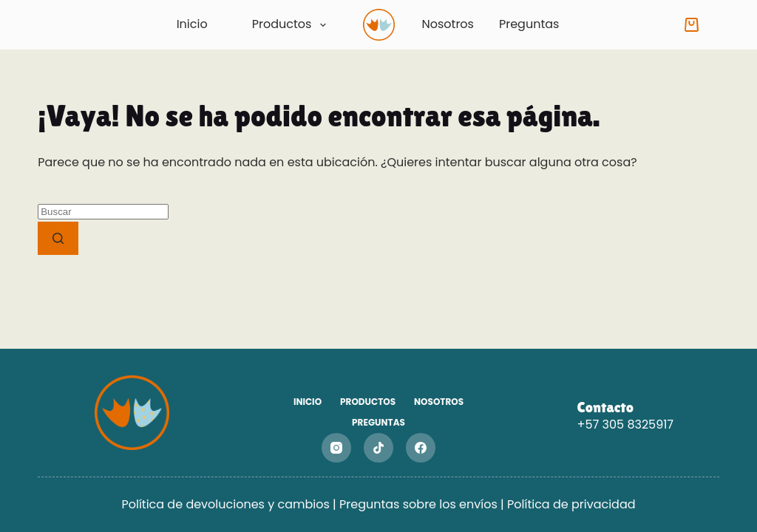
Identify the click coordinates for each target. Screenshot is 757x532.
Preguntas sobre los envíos (420, 504)
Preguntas (529, 24)
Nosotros (448, 24)
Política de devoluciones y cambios (225, 504)
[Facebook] (421, 448)
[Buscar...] (103, 212)
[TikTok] (378, 448)
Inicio (192, 24)
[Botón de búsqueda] (58, 238)
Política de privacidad (571, 504)
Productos (292, 24)
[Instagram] (336, 448)
